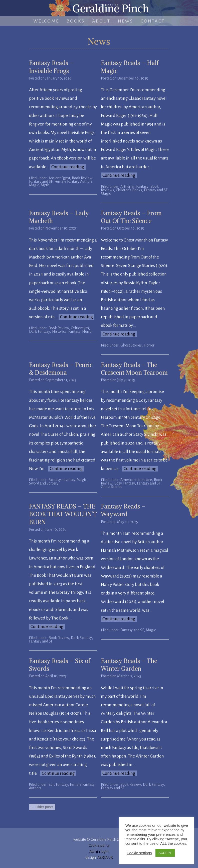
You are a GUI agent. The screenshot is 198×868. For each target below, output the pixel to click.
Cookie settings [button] (139, 853)
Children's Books (129, 190)
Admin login (99, 851)
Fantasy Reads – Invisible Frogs (51, 67)
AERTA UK (105, 857)
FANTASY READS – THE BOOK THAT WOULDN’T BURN (63, 514)
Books (76, 21)
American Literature (136, 480)
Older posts (42, 807)
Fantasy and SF (41, 181)
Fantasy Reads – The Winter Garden (129, 665)
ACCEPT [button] (165, 853)
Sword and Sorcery (44, 483)
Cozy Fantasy (125, 483)
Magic (34, 185)
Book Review (82, 178)
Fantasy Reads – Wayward (123, 510)
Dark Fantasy (40, 331)
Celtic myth (80, 328)
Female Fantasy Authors (73, 181)
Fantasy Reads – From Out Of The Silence (131, 217)
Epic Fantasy (58, 784)
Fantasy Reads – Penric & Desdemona (61, 369)
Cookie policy (99, 845)
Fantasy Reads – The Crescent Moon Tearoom (134, 369)
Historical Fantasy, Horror (72, 331)
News (126, 21)
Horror (149, 345)
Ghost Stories (131, 345)
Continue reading (68, 167)
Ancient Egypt (59, 178)
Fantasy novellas (62, 480)
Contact (153, 21)
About (101, 21)
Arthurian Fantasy (134, 186)
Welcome (46, 21)
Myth (45, 185)
